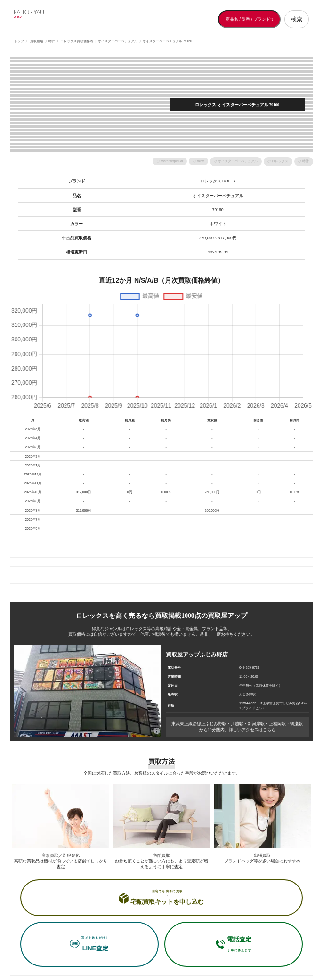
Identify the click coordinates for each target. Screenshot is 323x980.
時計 (306, 161)
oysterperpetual (172, 161)
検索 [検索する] (297, 19)
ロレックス (280, 161)
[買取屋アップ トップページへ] (52, 19)
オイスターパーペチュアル (238, 161)
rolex (200, 161)
